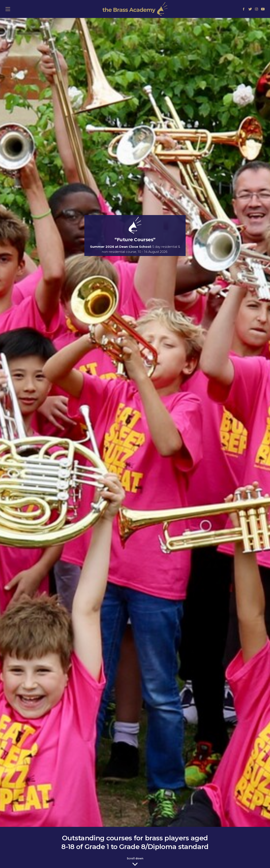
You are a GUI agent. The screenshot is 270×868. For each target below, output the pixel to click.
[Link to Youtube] (263, 9)
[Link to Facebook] (244, 9)
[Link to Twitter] (250, 9)
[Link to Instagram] (256, 9)
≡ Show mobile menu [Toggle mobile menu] (10, 9)
